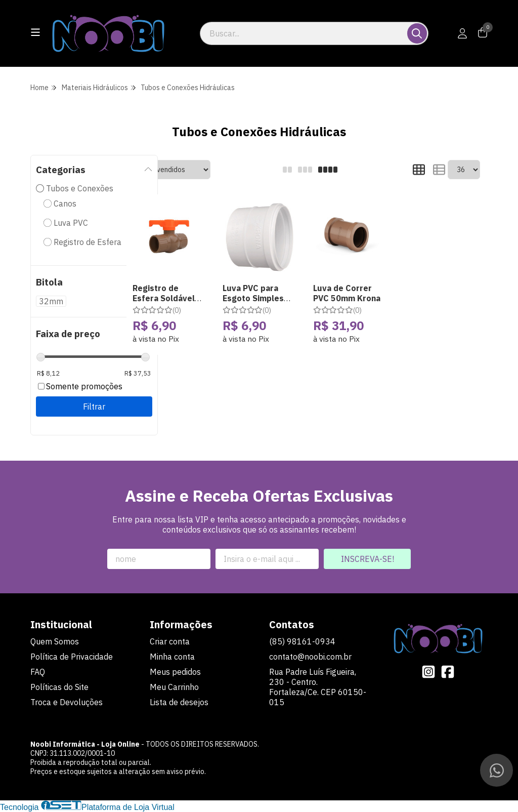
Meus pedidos (175, 672)
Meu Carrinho (174, 687)
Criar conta (170, 641)
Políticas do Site (59, 687)
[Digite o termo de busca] (304, 33)
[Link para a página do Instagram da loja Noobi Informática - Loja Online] (428, 672)
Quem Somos (55, 641)
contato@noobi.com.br (310, 657)
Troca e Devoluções (67, 702)
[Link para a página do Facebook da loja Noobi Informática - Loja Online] (448, 672)
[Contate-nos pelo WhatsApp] (497, 770)
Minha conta (172, 657)
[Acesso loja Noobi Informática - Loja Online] (462, 33)
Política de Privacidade (72, 657)
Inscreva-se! (368, 559)
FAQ (38, 672)
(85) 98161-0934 (302, 641)
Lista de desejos (179, 702)
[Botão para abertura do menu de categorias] (35, 32)
